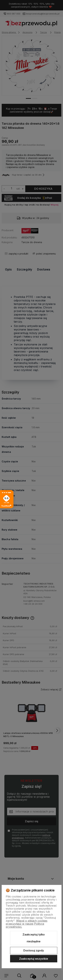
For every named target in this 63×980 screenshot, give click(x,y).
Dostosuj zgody (34, 950)
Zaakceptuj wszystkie (34, 959)
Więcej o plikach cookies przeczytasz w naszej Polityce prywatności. (27, 924)
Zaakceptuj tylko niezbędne (34, 938)
